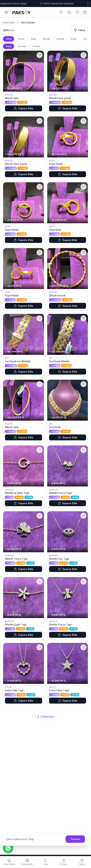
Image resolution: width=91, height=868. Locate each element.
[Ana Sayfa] (9, 862)
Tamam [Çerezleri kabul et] (75, 839)
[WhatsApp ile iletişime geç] (8, 848)
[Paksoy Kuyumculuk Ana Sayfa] (22, 12)
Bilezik (47, 39)
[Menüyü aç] (6, 12)
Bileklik (60, 39)
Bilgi (31, 839)
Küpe (34, 39)
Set (85, 39)
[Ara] (61, 12)
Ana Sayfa (9, 22)
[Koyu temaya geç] (69, 12)
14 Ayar (36, 46)
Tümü (9, 39)
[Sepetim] (85, 12)
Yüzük (21, 39)
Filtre (80, 30)
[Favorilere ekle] (40, 55)
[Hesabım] (64, 862)
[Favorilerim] (77, 12)
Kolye (74, 39)
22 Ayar (22, 46)
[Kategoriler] (27, 862)
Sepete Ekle (24, 108)
